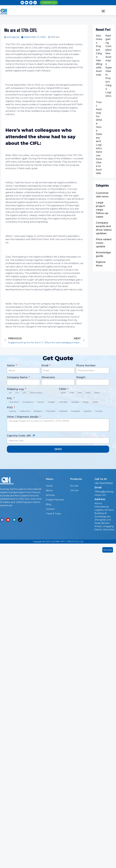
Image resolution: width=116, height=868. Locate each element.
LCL (25, 393)
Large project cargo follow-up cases (102, 210)
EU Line (74, 486)
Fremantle (51, 411)
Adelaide (63, 411)
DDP (88, 393)
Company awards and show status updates (104, 228)
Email (45, 365)
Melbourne (25, 411)
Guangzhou (28, 402)
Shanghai (63, 402)
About (49, 490)
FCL (17, 393)
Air (10, 393)
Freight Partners (55, 500)
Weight (81, 377)
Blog (48, 504)
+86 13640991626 (104, 483)
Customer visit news (102, 195)
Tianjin (86, 402)
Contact (50, 509)
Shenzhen (14, 402)
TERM (63, 389)
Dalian (95, 402)
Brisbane (38, 411)
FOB (72, 393)
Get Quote (108, 550)
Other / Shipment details (23, 417)
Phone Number (86, 365)
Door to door (36, 393)
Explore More (101, 264)
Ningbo (52, 402)
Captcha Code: (21, 436)
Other (97, 393)
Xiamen (41, 402)
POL (10, 398)
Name (11, 365)
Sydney (13, 411)
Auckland (75, 411)
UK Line (74, 490)
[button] (49, 3)
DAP (80, 393)
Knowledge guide (103, 254)
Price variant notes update (104, 243)
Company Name (18, 377)
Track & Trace (53, 514)
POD (10, 408)
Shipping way (16, 389)
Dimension (48, 377)
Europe (99, 411)
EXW (63, 393)
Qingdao (75, 402)
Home (49, 486)
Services (50, 495)
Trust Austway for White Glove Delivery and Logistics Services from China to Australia (99, 138)
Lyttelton (88, 411)
